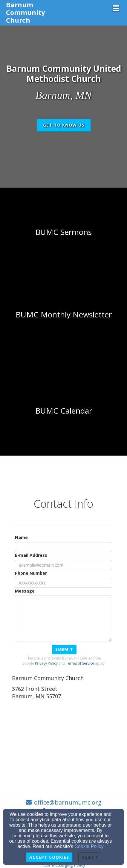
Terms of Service (80, 663)
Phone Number (31, 573)
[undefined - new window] (63, 411)
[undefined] (63, 232)
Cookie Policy (89, 846)
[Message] (63, 618)
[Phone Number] (63, 583)
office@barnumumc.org (68, 802)
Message (25, 591)
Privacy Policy (46, 663)
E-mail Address (31, 555)
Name (21, 537)
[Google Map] (63, 746)
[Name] (63, 547)
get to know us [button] (64, 125)
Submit (64, 649)
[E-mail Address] (63, 565)
